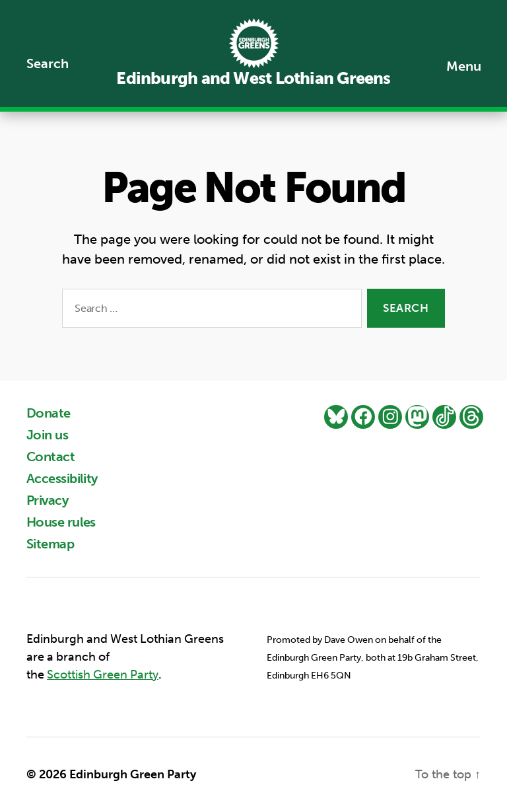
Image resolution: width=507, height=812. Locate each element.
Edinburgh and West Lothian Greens (253, 78)
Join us (47, 435)
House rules (61, 522)
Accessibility (62, 478)
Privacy (47, 500)
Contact (51, 457)
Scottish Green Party (103, 675)
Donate (49, 413)
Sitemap (50, 544)
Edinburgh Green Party (133, 774)
